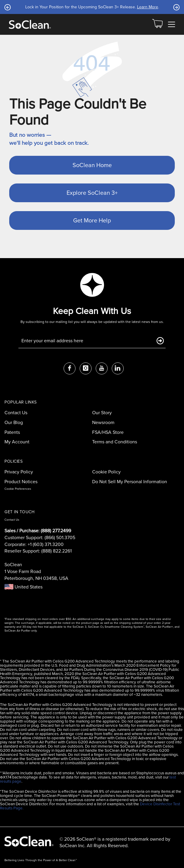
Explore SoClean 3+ (92, 193)
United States (23, 587)
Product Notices (21, 482)
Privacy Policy (19, 472)
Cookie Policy (106, 472)
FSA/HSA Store (108, 432)
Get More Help (92, 220)
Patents (12, 432)
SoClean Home (92, 165)
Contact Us (16, 413)
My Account (17, 442)
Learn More (148, 7)
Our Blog (14, 422)
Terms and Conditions (115, 442)
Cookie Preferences (18, 489)
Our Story (102, 413)
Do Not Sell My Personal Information (130, 482)
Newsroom (103, 422)
